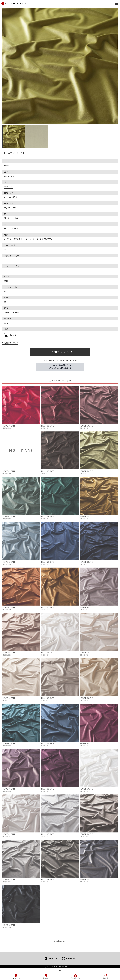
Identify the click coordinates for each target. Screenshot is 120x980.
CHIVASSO (9, 187)
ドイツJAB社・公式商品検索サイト (60, 367)
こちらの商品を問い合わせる (60, 352)
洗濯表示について (10, 343)
